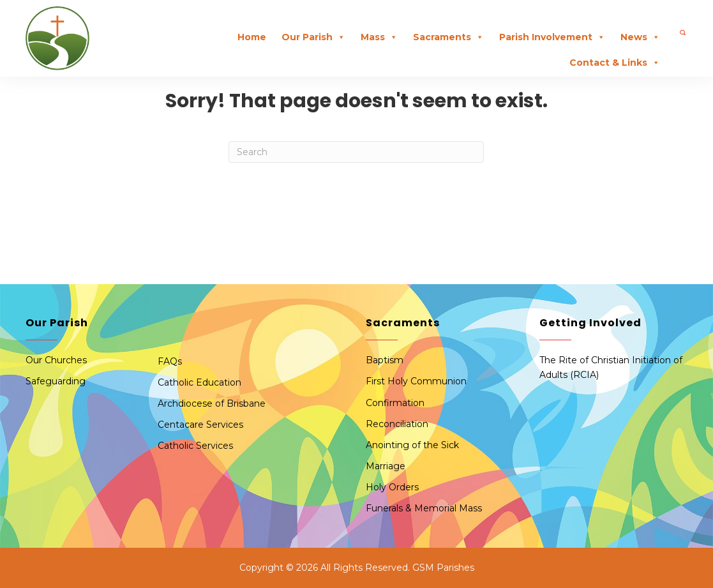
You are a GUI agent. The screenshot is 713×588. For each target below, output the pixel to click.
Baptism (385, 360)
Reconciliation (397, 424)
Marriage (386, 466)
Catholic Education (199, 382)
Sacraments (448, 37)
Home (252, 37)
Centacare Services (200, 425)
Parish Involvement (552, 37)
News (640, 37)
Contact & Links (615, 63)
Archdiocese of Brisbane (212, 403)
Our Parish (313, 37)
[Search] (356, 152)
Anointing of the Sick (412, 445)
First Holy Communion (416, 381)
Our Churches (56, 360)
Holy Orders (392, 487)
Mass (379, 37)
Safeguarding (56, 381)
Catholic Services (195, 446)
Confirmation (395, 403)
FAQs (170, 361)
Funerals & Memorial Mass (424, 508)
